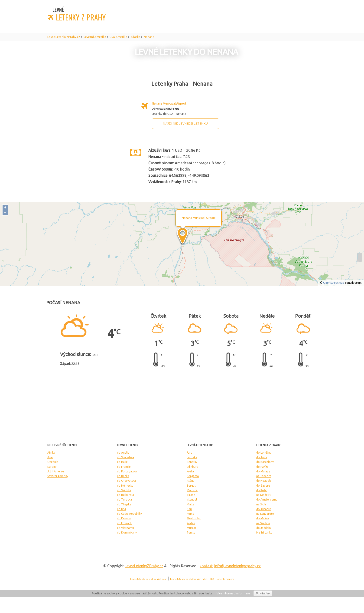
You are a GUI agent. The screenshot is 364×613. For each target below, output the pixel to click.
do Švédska (124, 490)
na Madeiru (264, 495)
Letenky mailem (225, 579)
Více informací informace (233, 593)
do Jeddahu (264, 528)
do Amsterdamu (267, 499)
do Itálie (122, 462)
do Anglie (123, 453)
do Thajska (124, 504)
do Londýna (264, 453)
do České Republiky (129, 514)
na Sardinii (263, 523)
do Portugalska (127, 471)
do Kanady (124, 518)
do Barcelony (265, 462)
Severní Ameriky (58, 476)
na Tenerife (264, 476)
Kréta (190, 471)
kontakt (206, 566)
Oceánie (53, 462)
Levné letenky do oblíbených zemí (149, 579)
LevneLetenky (144, 566)
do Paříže (262, 467)
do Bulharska (125, 495)
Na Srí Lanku (264, 532)
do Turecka (124, 499)
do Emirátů (124, 523)
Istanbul (192, 499)
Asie (50, 457)
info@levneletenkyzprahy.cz (237, 566)
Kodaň (191, 523)
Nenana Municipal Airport (169, 103)
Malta (190, 504)
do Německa (125, 486)
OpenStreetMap (334, 283)
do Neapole (264, 481)
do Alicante (264, 509)
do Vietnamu (125, 528)
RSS (212, 579)
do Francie (124, 467)
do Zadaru (263, 486)
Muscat (191, 528)
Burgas (191, 486)
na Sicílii (261, 504)
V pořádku (263, 593)
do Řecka (123, 476)
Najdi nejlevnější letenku (185, 124)
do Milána (263, 518)
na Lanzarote (265, 514)
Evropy (52, 467)
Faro (190, 453)
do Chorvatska (126, 481)
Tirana (191, 495)
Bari (189, 509)
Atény (190, 481)
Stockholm (194, 518)
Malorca (192, 490)
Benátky (192, 462)
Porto (190, 514)
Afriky (51, 453)
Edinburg (192, 467)
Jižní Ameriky (56, 471)
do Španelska (125, 457)
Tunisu (191, 532)
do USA (122, 509)
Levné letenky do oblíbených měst (189, 579)
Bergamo (193, 476)
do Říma (262, 457)
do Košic (262, 490)
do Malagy (263, 471)
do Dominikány (127, 532)
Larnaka (192, 457)
